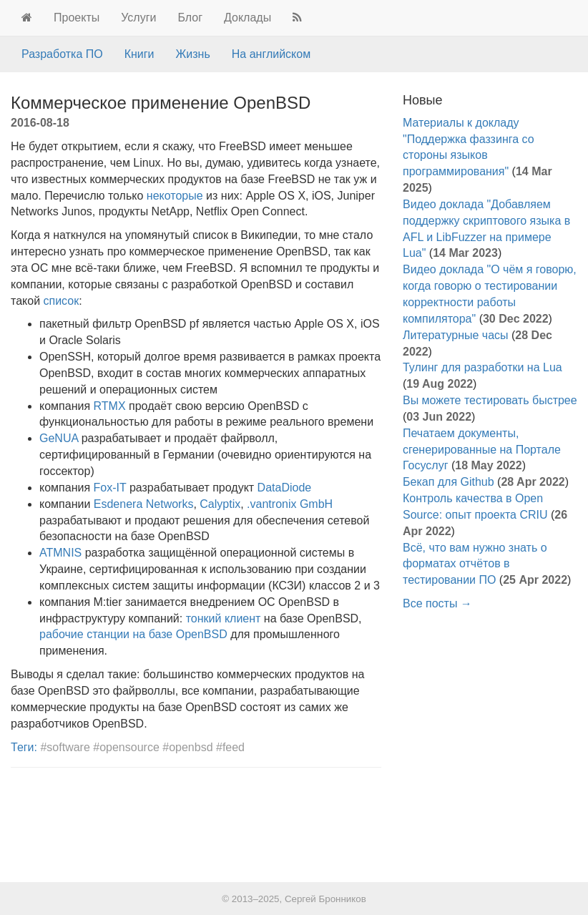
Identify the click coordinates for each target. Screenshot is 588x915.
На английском (271, 54)
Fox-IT (110, 488)
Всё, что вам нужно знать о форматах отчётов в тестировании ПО (475, 564)
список (62, 301)
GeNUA (59, 438)
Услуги (138, 18)
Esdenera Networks (144, 504)
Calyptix (220, 504)
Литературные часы (456, 335)
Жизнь (193, 54)
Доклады (248, 18)
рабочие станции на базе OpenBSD (133, 634)
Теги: (24, 747)
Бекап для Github (449, 482)
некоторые (175, 196)
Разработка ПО (62, 54)
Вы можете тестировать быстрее (490, 400)
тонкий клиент (224, 618)
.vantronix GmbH (290, 504)
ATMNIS (60, 553)
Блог (190, 18)
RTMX (110, 406)
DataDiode (285, 488)
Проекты (77, 18)
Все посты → (437, 603)
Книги (139, 54)
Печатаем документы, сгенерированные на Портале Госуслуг (482, 450)
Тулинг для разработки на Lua (482, 367)
